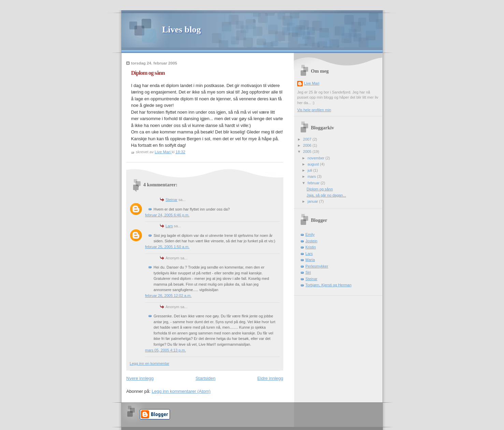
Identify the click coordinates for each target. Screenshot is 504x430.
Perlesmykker (317, 266)
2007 (308, 139)
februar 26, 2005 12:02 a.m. (168, 296)
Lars (169, 226)
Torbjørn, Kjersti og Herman (328, 285)
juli (310, 170)
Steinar (171, 200)
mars (312, 176)
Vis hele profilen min (314, 110)
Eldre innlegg (270, 378)
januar (313, 201)
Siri (308, 272)
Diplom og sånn (320, 189)
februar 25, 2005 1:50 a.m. (167, 247)
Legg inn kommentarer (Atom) (181, 391)
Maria (310, 260)
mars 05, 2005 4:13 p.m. (165, 350)
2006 (308, 145)
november (316, 158)
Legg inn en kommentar (149, 363)
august (314, 164)
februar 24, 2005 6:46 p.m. (167, 215)
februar (314, 183)
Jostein (311, 241)
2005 (308, 152)
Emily (310, 234)
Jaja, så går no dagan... (326, 195)
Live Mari (312, 83)
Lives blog (181, 30)
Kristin (311, 247)
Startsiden (206, 378)
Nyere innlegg (140, 378)
